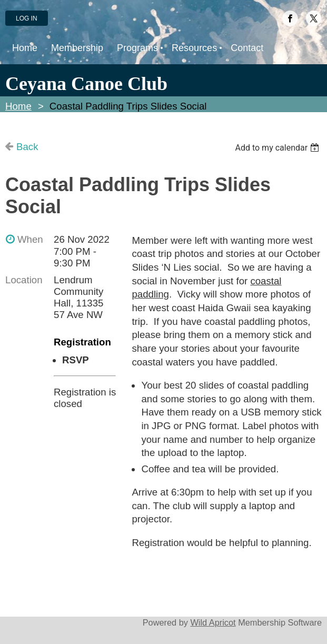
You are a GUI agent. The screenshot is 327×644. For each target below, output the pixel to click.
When (30, 239)
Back (27, 147)
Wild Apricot (213, 622)
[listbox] (278, 148)
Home (18, 106)
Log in (27, 18)
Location (24, 280)
